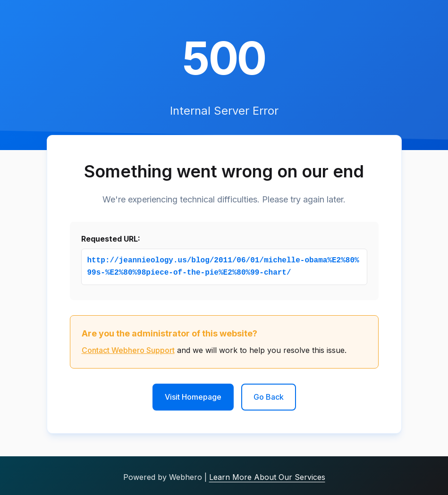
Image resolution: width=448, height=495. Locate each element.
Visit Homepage (193, 397)
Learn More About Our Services (267, 477)
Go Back (269, 397)
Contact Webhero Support (128, 350)
